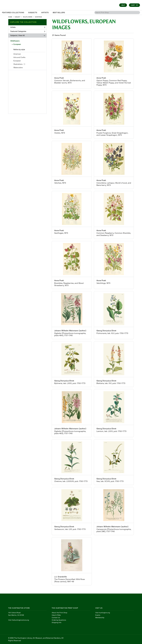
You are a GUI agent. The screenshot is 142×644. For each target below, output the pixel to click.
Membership (100, 618)
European (17, 44)
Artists (28, 27)
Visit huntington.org (103, 613)
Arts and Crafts (19, 57)
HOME (10, 17)
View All (21, 35)
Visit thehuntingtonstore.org (19, 620)
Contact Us (56, 618)
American (17, 54)
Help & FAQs (56, 615)
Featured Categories (28, 31)
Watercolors (18, 68)
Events (98, 615)
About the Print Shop (59, 613)
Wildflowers (15, 41)
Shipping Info (57, 623)
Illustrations (18, 64)
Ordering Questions (59, 620)
